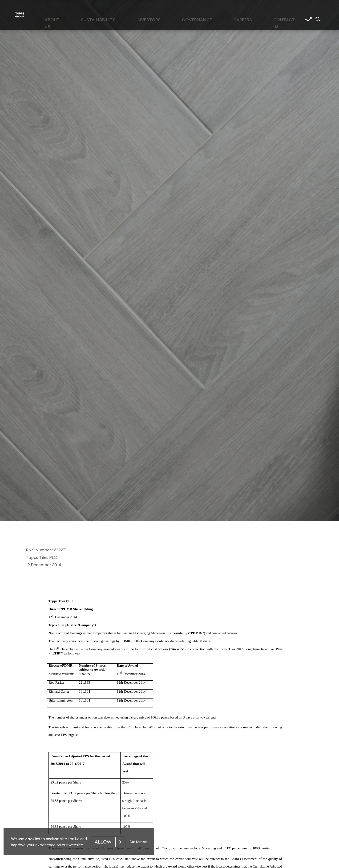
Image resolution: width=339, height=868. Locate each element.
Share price (308, 19)
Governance (191, 19)
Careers (222, 19)
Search (317, 19)
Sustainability (123, 19)
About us (90, 19)
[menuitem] (90, 22)
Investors (158, 19)
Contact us (251, 19)
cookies (33, 839)
